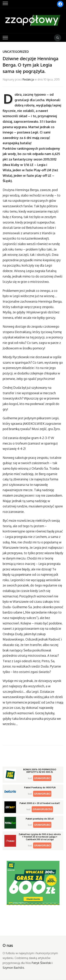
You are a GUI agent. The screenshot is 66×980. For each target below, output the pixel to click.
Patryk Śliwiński (42, 963)
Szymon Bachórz (13, 968)
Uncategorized (16, 52)
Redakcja (28, 79)
